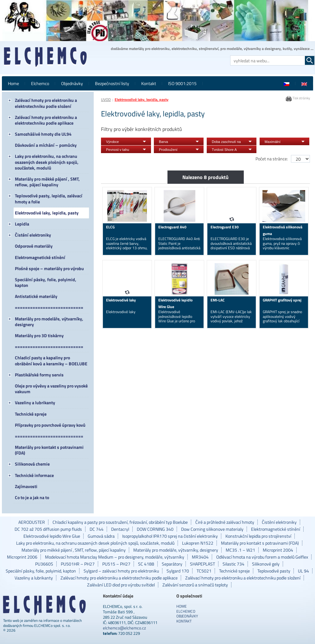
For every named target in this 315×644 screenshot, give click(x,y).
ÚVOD (106, 99)
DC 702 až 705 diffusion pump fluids (48, 529)
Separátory (172, 564)
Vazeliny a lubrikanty (35, 403)
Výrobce (112, 142)
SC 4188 (146, 564)
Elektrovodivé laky (121, 300)
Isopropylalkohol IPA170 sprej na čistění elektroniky (170, 536)
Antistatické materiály (36, 296)
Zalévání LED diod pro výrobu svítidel (121, 585)
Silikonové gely (266, 564)
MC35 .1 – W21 (240, 550)
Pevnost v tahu (118, 150)
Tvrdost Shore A (224, 150)
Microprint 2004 (278, 550)
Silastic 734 (233, 564)
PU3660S (44, 564)
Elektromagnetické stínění (40, 257)
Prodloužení (168, 150)
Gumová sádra (101, 536)
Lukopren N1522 (198, 543)
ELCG (110, 227)
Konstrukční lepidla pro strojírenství (258, 536)
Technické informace (34, 475)
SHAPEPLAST (202, 564)
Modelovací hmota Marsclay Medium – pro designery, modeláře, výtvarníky (115, 557)
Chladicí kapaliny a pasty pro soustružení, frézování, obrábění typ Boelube (120, 522)
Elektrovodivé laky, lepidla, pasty (47, 213)
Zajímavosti (26, 486)
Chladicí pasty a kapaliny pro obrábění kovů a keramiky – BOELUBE (51, 360)
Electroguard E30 (225, 227)
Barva (164, 142)
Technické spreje (31, 414)
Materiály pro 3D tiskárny (39, 335)
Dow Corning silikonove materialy (212, 529)
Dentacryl (120, 529)
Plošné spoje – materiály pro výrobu (49, 268)
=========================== (49, 307)
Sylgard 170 (178, 571)
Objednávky (72, 83)
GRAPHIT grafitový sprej (282, 300)
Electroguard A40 (172, 227)
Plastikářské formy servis (39, 375)
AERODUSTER (32, 522)
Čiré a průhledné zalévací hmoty (225, 522)
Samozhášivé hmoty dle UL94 (43, 134)
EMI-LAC (218, 300)
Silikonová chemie (32, 464)
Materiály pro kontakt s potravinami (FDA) (49, 450)
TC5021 (204, 571)
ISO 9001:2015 (182, 83)
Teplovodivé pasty (274, 571)
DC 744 (97, 529)
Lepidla (22, 224)
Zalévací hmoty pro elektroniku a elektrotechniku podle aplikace (46, 120)
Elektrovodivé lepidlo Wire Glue (52, 536)
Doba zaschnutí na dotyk (226, 142)
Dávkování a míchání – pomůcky (46, 145)
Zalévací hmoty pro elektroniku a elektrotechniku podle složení (46, 103)
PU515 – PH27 (116, 564)
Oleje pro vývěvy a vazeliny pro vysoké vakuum (51, 389)
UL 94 (303, 571)
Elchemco (40, 83)
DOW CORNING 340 (155, 529)
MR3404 (200, 557)
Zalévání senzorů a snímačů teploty (195, 585)
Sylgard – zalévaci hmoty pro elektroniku (121, 571)
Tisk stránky (298, 98)
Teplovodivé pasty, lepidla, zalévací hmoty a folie (49, 198)
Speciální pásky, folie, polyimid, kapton (46, 282)
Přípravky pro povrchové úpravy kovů (50, 425)
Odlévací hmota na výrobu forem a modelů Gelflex (262, 557)
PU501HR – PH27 (78, 564)
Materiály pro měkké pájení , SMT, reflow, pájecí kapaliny (47, 182)
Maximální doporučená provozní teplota (281, 142)
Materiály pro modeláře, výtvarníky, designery (49, 322)
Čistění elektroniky (33, 235)
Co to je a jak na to (32, 497)
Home (13, 83)
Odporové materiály (34, 246)
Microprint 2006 (22, 557)
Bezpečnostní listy (112, 83)
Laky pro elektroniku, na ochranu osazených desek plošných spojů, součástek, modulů (47, 162)
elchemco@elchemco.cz (124, 628)
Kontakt (149, 83)
